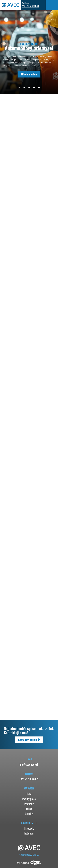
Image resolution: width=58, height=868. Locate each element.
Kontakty (29, 814)
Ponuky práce (29, 799)
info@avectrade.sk (29, 764)
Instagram (29, 833)
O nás (29, 809)
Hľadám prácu (29, 74)
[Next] (45, 88)
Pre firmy (29, 804)
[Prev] (13, 88)
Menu (52, 5)
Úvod (29, 794)
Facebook (29, 828)
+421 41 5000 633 (30, 6)
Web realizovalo (29, 863)
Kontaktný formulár (29, 740)
